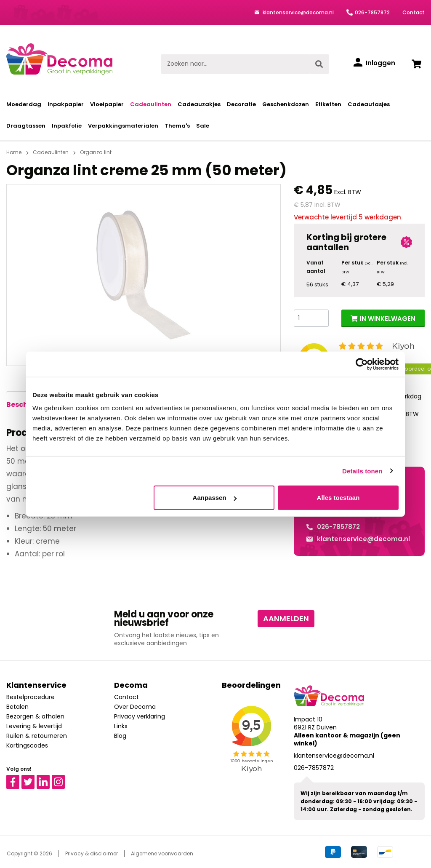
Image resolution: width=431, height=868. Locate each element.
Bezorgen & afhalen (35, 716)
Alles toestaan (338, 498)
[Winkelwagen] (416, 64)
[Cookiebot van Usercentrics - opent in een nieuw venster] (362, 364)
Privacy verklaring (140, 716)
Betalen (17, 707)
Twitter (32, 779)
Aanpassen (215, 498)
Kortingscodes (27, 745)
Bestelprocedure (31, 697)
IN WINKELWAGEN (388, 319)
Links (121, 726)
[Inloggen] (374, 63)
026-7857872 (372, 12)
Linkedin (48, 779)
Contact (414, 12)
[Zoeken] (319, 64)
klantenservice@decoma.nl (298, 12)
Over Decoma (135, 707)
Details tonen (362, 471)
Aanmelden (286, 618)
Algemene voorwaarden (162, 853)
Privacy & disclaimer (92, 853)
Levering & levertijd (34, 726)
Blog (120, 736)
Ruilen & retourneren (37, 736)
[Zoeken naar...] (235, 64)
